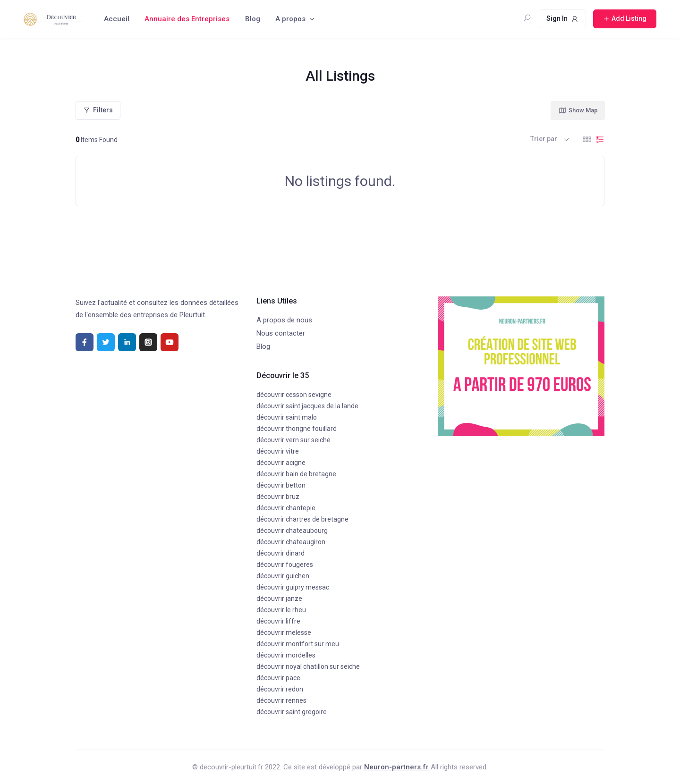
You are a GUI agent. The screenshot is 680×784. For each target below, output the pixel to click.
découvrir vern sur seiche (293, 440)
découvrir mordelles (286, 655)
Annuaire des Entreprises (187, 19)
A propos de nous (284, 320)
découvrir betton (281, 485)
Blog (253, 19)
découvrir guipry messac (293, 587)
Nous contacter (281, 333)
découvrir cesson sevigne (294, 395)
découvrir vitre (278, 451)
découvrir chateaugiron (291, 542)
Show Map (578, 110)
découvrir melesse (284, 632)
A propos (290, 19)
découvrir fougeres (285, 565)
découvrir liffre (278, 621)
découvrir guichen (283, 576)
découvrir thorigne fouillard (297, 429)
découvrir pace (278, 678)
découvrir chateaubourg (292, 531)
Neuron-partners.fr (396, 767)
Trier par (544, 139)
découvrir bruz (278, 497)
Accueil (117, 19)
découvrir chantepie (286, 508)
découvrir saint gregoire (292, 712)
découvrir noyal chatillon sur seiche (308, 666)
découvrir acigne (281, 463)
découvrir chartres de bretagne (302, 519)
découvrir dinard (280, 553)
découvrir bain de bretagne (296, 474)
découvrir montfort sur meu (298, 644)
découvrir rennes (281, 700)
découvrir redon (280, 689)
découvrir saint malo (287, 417)
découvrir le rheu (281, 610)
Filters (98, 110)
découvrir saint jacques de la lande (307, 406)
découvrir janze (279, 599)
